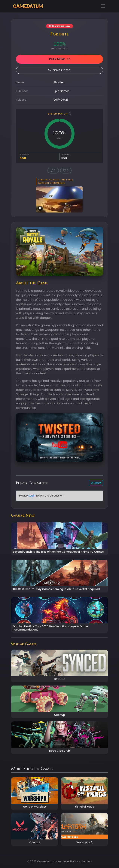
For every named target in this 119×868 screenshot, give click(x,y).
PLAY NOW (59, 59)
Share (96, 483)
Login (32, 496)
